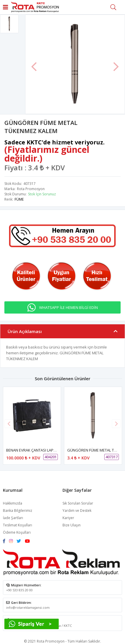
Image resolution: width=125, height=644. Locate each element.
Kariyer (68, 518)
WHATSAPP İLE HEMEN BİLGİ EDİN (68, 307)
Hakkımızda (13, 503)
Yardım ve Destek (77, 511)
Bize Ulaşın (72, 525)
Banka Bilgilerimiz (18, 511)
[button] (116, 424)
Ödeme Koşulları (17, 532)
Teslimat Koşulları (18, 525)
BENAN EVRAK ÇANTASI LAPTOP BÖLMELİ (41, 450)
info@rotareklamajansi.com (28, 607)
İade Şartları (13, 518)
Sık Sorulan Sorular (78, 503)
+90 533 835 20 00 (19, 590)
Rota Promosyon (31, 189)
